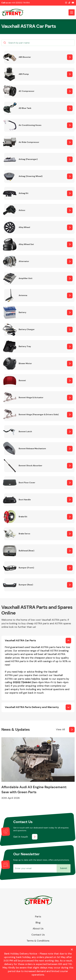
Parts (38, 917)
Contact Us (38, 935)
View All (60, 729)
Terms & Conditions (38, 941)
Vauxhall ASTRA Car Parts (20, 640)
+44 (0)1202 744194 (21, 3)
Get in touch (21, 837)
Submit (64, 868)
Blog (38, 923)
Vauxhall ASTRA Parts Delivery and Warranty (32, 707)
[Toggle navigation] (72, 12)
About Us (38, 929)
